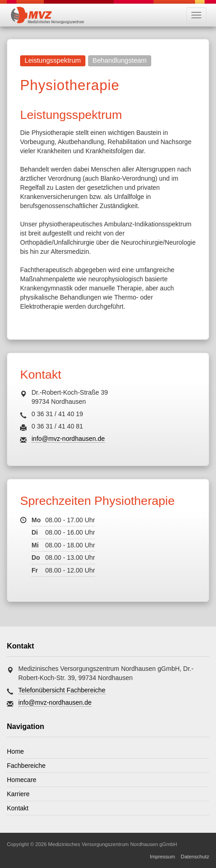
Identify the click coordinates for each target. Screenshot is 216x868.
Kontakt (18, 808)
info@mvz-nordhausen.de (68, 439)
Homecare (22, 780)
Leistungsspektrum (53, 60)
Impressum (162, 857)
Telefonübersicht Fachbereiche (62, 690)
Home (15, 751)
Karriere (18, 794)
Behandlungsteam (120, 60)
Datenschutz (195, 857)
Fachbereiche (26, 766)
